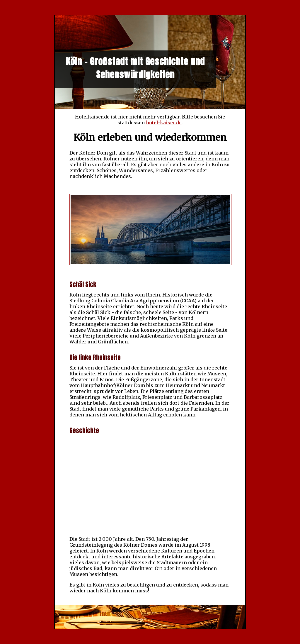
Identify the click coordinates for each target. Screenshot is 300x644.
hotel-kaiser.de (164, 123)
